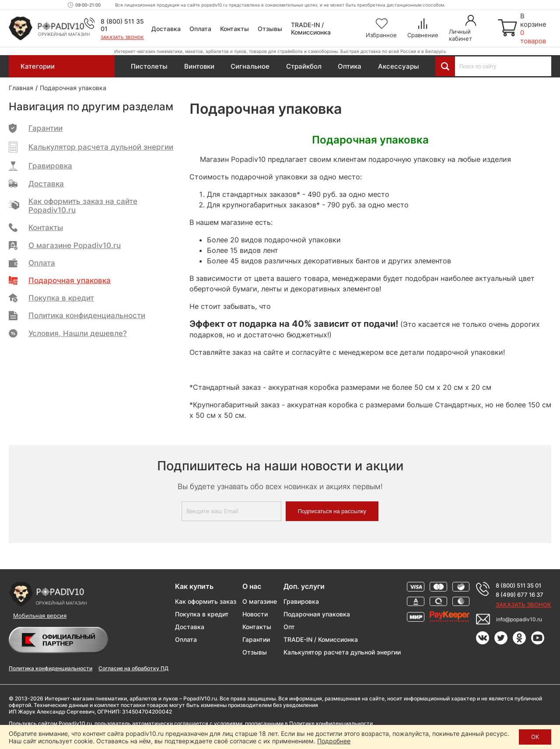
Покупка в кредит (202, 614)
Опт (289, 627)
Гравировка (301, 601)
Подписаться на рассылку (332, 511)
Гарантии (256, 639)
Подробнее (334, 741)
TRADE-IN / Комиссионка (311, 28)
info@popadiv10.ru (519, 619)
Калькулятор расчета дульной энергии (342, 652)
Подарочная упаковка (317, 614)
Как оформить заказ (206, 601)
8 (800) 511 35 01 (518, 585)
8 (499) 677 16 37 (520, 595)
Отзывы (270, 29)
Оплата (200, 29)
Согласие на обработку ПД (133, 668)
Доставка (166, 29)
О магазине (260, 601)
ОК (535, 737)
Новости (255, 614)
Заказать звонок (122, 37)
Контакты (234, 29)
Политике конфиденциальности (331, 723)
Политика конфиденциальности (51, 668)
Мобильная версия (40, 616)
